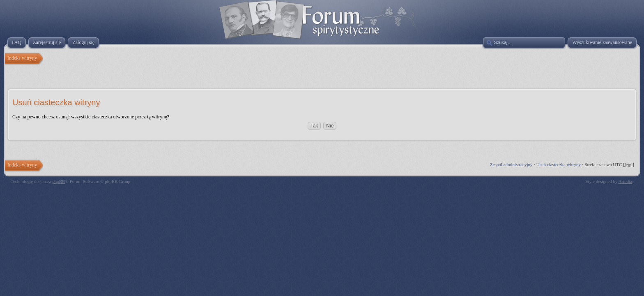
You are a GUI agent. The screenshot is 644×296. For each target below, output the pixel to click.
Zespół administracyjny (511, 164)
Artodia (626, 181)
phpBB (59, 181)
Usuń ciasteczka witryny (559, 164)
